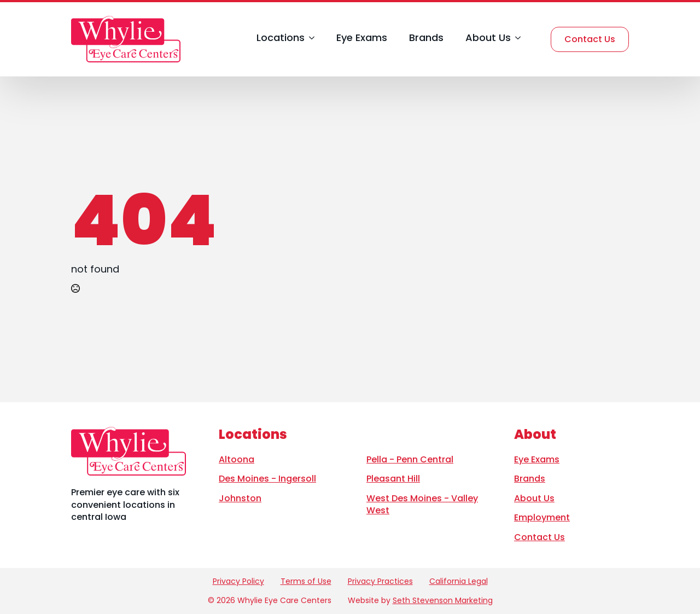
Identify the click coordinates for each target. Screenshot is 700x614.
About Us (488, 39)
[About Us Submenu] (516, 39)
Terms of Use (306, 581)
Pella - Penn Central (410, 459)
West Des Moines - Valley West (422, 504)
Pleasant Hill (393, 479)
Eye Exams (362, 39)
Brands (426, 39)
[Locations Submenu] (310, 39)
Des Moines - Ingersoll (267, 479)
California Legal (459, 581)
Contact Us (539, 537)
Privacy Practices (380, 581)
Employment (542, 517)
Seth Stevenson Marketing (443, 600)
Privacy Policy (238, 581)
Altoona (237, 459)
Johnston (240, 498)
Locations (281, 39)
